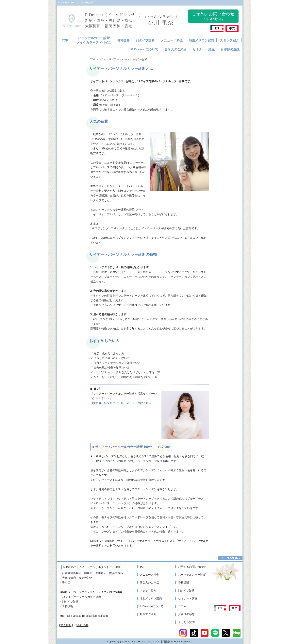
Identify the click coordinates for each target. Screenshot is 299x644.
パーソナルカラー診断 (192, 575)
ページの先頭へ (230, 558)
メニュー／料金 (172, 40)
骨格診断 (124, 40)
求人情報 (66, 625)
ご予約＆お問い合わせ (192, 567)
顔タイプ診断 (145, 40)
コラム (102, 59)
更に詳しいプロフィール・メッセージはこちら (122, 403)
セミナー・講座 (204, 49)
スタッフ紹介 (229, 40)
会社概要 (83, 625)
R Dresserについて (145, 49)
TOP (65, 40)
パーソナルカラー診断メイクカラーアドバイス (94, 40)
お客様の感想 (230, 49)
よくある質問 (186, 622)
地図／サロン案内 (201, 40)
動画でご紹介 (148, 614)
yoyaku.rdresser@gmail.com (90, 616)
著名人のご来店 (175, 49)
